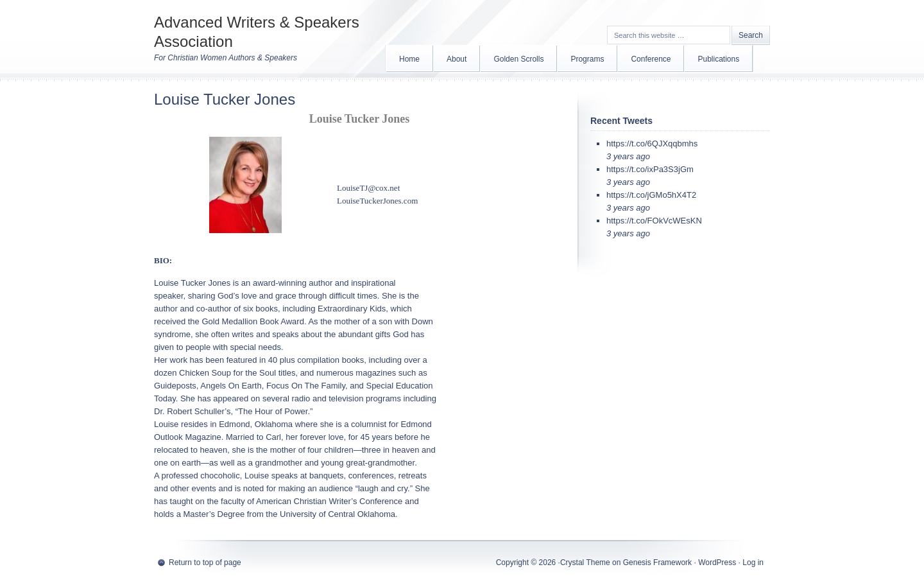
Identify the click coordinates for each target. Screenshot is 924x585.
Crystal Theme (585, 563)
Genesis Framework (657, 563)
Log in (753, 563)
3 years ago (628, 156)
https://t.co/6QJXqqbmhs (652, 144)
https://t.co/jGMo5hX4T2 (651, 195)
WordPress (717, 563)
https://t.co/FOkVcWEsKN (654, 221)
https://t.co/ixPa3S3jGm (650, 169)
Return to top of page (205, 563)
